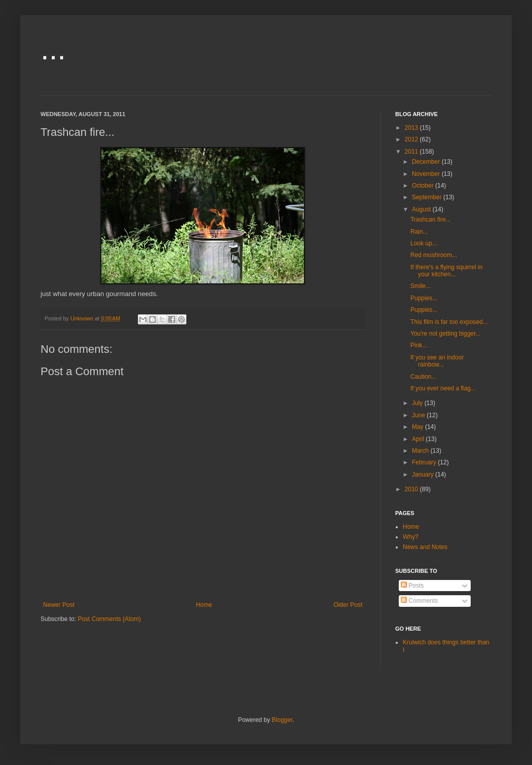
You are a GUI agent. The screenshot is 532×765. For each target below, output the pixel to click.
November (427, 174)
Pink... (419, 345)
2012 (412, 139)
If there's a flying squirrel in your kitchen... (446, 271)
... (53, 49)
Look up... (424, 243)
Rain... (419, 232)
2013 (412, 128)
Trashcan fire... (431, 220)
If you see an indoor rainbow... (437, 361)
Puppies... (424, 298)
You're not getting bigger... (446, 334)
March (421, 451)
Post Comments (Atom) (109, 619)
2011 (412, 152)
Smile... (421, 286)
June (419, 415)
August (422, 209)
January (424, 475)
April (419, 439)
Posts (412, 586)
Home (204, 605)
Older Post (348, 605)
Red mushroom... (434, 255)
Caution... (423, 377)
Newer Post (59, 605)
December (427, 162)
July (418, 403)
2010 (412, 489)
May (419, 427)
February (425, 462)
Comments (419, 601)
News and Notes (425, 547)
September (428, 197)
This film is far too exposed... (449, 322)
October (424, 186)
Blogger (282, 720)
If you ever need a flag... (443, 388)
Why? (411, 537)
